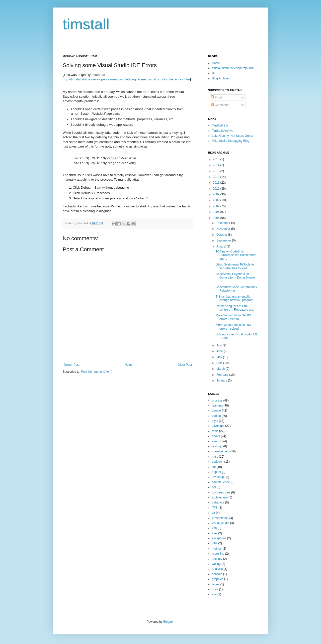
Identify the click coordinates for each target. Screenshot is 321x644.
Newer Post (72, 365)
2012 (217, 177)
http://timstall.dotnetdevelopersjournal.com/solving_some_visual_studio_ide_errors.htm (126, 79)
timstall (86, 24)
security (217, 559)
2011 (217, 183)
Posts (217, 97)
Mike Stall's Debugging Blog (231, 141)
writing (216, 564)
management (221, 451)
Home (129, 365)
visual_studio (221, 523)
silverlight (218, 426)
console (217, 574)
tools (215, 431)
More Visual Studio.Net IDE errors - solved (234, 327)
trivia (215, 589)
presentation (220, 518)
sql (214, 487)
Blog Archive (220, 78)
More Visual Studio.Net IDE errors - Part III (234, 317)
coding (216, 416)
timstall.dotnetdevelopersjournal (233, 68)
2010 (217, 189)
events (216, 441)
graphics (218, 579)
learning (217, 406)
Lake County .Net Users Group (232, 136)
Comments (220, 105)
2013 (217, 171)
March (221, 369)
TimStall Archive (223, 131)
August (222, 246)
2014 (217, 165)
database (218, 502)
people (216, 411)
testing (216, 446)
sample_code (221, 482)
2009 (217, 194)
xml (214, 594)
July (220, 345)
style (215, 421)
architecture (220, 497)
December (224, 223)
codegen (218, 462)
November (224, 229)
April (220, 363)
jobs (215, 543)
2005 (217, 218)
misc (215, 457)
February (223, 375)
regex (216, 584)
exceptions (219, 538)
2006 (217, 212)
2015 (217, 159)
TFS (215, 508)
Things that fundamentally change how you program (234, 298)
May (220, 357)
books (216, 436)
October (222, 235)
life (214, 467)
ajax (215, 533)
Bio (214, 73)
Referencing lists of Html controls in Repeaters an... (235, 308)
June (220, 351)
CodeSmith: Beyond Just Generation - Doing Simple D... (235, 278)
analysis (217, 569)
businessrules (221, 492)
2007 (217, 206)
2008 (217, 200)
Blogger (168, 622)
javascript (218, 477)
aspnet (216, 472)
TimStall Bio (220, 125)
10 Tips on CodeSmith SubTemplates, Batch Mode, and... (236, 255)
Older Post (185, 365)
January (222, 380)
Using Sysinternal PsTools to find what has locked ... (235, 266)
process (217, 401)
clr (214, 513)
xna (214, 528)
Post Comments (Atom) (97, 372)
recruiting (218, 554)
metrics (217, 549)
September (224, 240)
